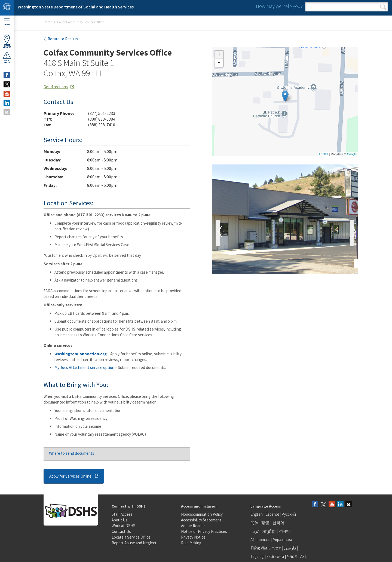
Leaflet (324, 154)
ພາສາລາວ (275, 556)
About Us (120, 520)
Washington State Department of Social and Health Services (76, 7)
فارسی (290, 548)
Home (48, 22)
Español (272, 514)
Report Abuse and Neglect (134, 543)
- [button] (219, 63)
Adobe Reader (193, 526)
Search (383, 7)
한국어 (278, 523)
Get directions (56, 87)
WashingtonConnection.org (81, 354)
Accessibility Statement (201, 520)
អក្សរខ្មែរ (269, 531)
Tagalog (257, 556)
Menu (7, 22)
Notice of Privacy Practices (204, 531)
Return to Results (62, 39)
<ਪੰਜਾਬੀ (285, 531)
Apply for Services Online (70, 476)
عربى (255, 531)
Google (352, 154)
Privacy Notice (193, 537)
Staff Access (122, 514)
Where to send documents (72, 453)
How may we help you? (279, 6)
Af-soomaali (260, 540)
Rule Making (191, 543)
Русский (289, 514)
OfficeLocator (7, 41)
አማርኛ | (276, 548)
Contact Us (121, 531)
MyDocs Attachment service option (84, 367)
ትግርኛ (292, 556)
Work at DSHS (123, 526)
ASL (304, 556)
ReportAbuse (7, 57)
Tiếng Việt (259, 548)
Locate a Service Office (131, 537)
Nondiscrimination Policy (202, 514)
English (257, 514)
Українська (283, 540)
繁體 (266, 523)
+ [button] (219, 55)
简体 (255, 523)
